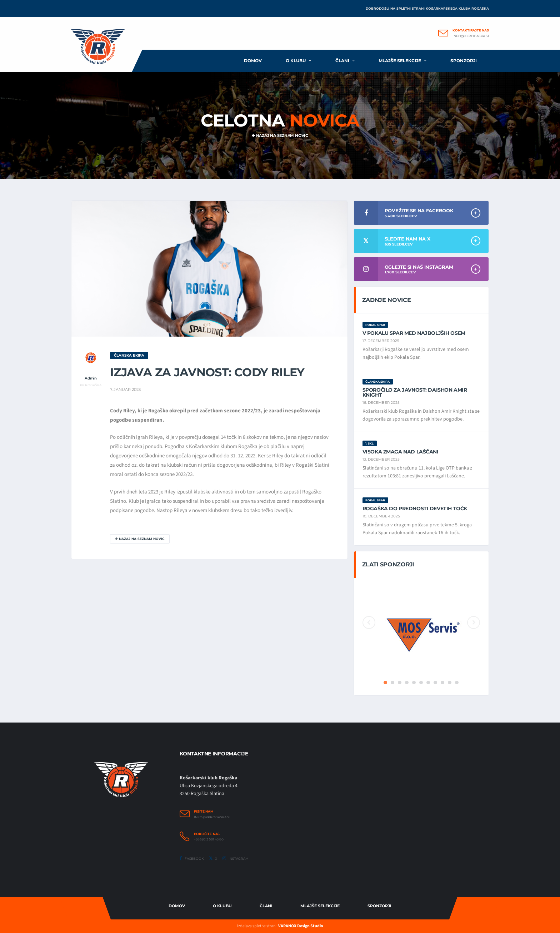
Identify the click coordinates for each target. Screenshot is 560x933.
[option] (421, 631)
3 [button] (400, 683)
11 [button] (457, 683)
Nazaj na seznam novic (280, 135)
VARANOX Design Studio (301, 926)
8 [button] (435, 683)
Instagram (236, 858)
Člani (342, 61)
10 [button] (450, 683)
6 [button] (421, 683)
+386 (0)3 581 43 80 (209, 839)
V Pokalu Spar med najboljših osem (414, 333)
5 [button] (414, 683)
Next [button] (474, 622)
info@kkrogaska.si (471, 36)
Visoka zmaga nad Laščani (401, 452)
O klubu (296, 61)
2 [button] (392, 683)
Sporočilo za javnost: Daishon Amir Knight (415, 392)
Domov (253, 61)
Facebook (192, 858)
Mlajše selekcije (400, 61)
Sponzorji (464, 61)
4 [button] (407, 683)
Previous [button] (369, 622)
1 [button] (385, 683)
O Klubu (222, 906)
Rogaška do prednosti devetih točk (415, 508)
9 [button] (442, 683)
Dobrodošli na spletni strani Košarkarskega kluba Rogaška (427, 8)
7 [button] (428, 683)
